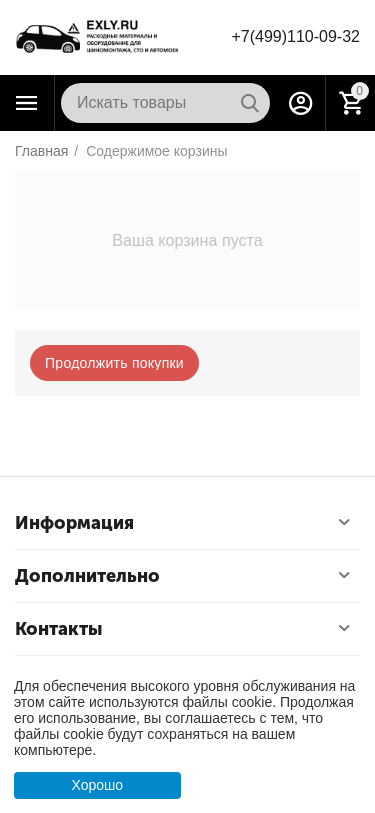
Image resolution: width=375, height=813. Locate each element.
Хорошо (97, 785)
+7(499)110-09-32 (295, 36)
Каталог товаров (27, 103)
